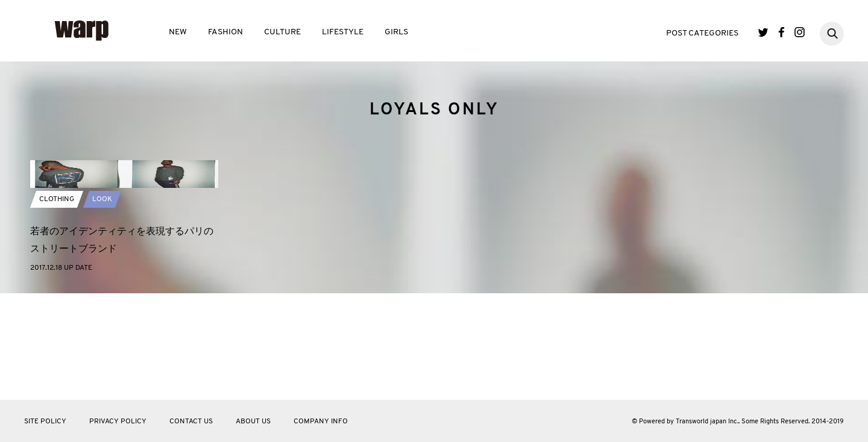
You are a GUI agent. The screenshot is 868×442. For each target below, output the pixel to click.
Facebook (782, 32)
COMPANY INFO (321, 422)
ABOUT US (253, 422)
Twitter (763, 32)
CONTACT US (191, 422)
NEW (178, 32)
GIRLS (396, 32)
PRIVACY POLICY (118, 422)
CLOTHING (57, 306)
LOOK (102, 306)
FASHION (225, 32)
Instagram (800, 32)
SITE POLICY (45, 422)
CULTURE (282, 32)
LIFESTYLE (343, 32)
